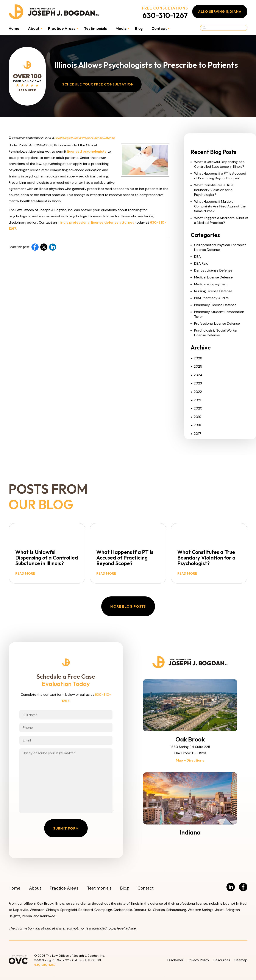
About (34, 28)
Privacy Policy (198, 960)
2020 (197, 408)
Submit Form (66, 828)
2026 (196, 358)
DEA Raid (201, 263)
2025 (196, 366)
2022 (196, 392)
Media (121, 28)
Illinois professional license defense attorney (96, 222)
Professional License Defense (217, 323)
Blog (139, 28)
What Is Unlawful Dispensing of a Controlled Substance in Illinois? (219, 164)
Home (14, 28)
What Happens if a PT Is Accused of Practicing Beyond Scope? (220, 176)
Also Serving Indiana (220, 11)
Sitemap (241, 960)
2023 (196, 383)
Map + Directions (190, 760)
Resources (222, 960)
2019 (196, 417)
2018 (196, 425)
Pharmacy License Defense (215, 305)
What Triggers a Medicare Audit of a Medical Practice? (221, 220)
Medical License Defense (213, 277)
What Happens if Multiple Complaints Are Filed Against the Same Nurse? (220, 206)
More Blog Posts (128, 606)
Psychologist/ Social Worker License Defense (84, 138)
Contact (159, 28)
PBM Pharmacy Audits (211, 298)
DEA (197, 257)
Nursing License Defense (213, 291)
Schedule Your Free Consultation (98, 84)
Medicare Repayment (211, 284)
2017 (196, 434)
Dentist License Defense (213, 270)
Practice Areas (62, 28)
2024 (197, 375)
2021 (196, 400)
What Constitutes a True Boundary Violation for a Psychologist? (214, 190)
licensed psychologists (87, 151)
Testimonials (95, 28)
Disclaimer (175, 960)
